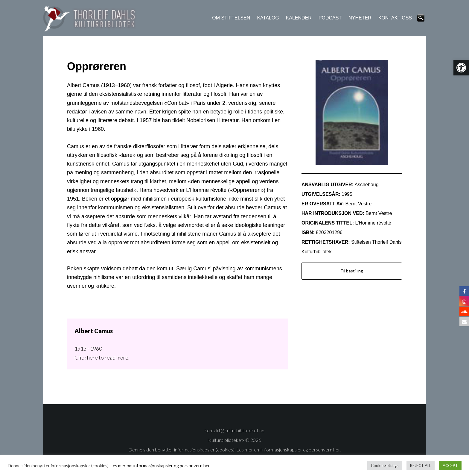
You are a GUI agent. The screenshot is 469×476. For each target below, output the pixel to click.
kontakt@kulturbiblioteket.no (234, 430)
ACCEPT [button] (450, 466)
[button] (461, 68)
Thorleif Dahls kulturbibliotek (91, 19)
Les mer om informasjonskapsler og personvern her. (288, 450)
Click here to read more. (102, 357)
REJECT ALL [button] (421, 466)
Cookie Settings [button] (385, 466)
